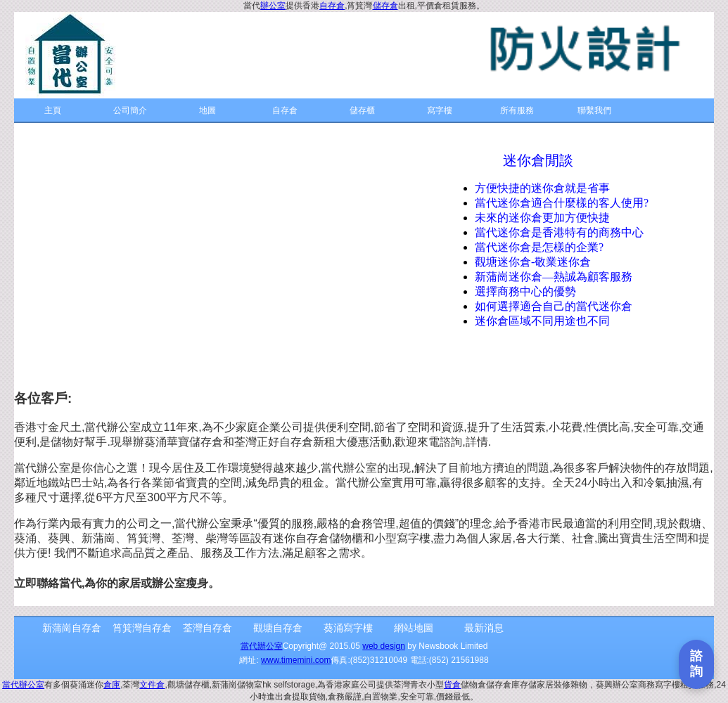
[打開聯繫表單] (696, 664)
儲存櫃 (362, 110)
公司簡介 (130, 110)
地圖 (207, 110)
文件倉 (152, 685)
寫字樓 (440, 110)
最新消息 (484, 628)
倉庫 (112, 685)
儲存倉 (385, 6)
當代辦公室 (262, 646)
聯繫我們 (594, 110)
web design (384, 646)
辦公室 (273, 6)
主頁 (53, 110)
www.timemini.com (296, 660)
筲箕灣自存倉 (142, 628)
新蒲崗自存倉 (72, 628)
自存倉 (332, 6)
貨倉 (452, 685)
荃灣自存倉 (207, 628)
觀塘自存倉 (278, 628)
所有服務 (517, 110)
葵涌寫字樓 (348, 628)
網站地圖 (414, 628)
